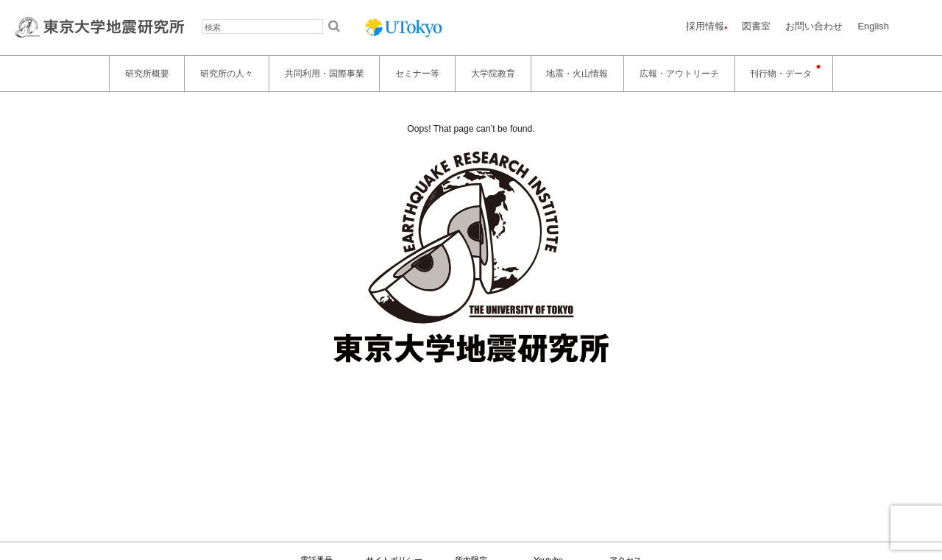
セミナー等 (417, 74)
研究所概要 (147, 74)
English (873, 26)
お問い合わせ (814, 26)
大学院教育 (493, 74)
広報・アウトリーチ (679, 74)
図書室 (756, 26)
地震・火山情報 (577, 74)
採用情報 (705, 26)
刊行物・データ (781, 74)
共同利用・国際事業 (325, 74)
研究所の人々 (227, 74)
